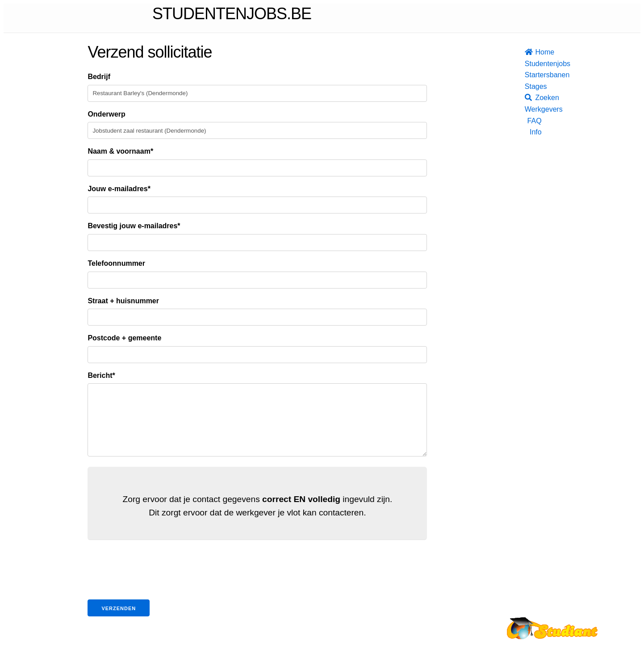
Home (533, 52)
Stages (533, 86)
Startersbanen (533, 75)
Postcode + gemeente (124, 338)
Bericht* (101, 375)
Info (536, 132)
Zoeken (533, 98)
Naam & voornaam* (120, 151)
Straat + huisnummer (123, 301)
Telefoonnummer (116, 263)
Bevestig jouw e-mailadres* (134, 226)
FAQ (535, 121)
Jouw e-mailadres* (119, 189)
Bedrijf (99, 77)
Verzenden (119, 622)
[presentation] (155, 584)
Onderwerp (106, 114)
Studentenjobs (533, 64)
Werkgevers (533, 109)
